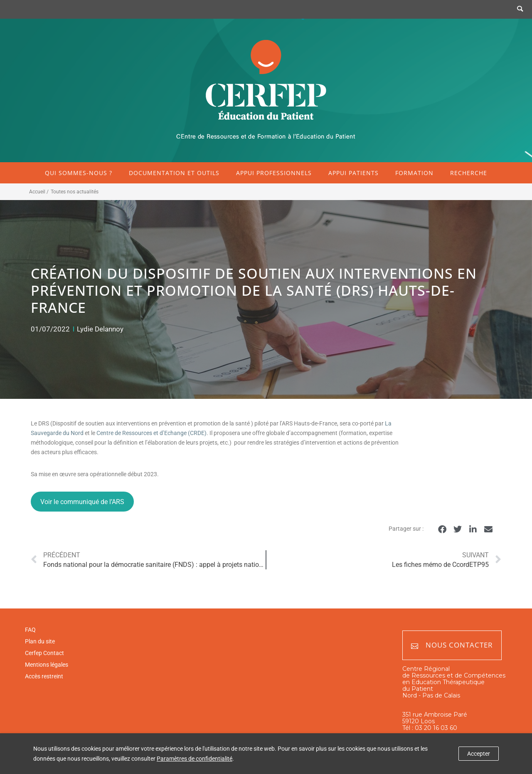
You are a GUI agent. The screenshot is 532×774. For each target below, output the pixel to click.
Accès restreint (44, 676)
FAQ (30, 630)
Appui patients (353, 173)
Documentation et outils (174, 173)
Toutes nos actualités (75, 192)
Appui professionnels (274, 173)
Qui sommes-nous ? (79, 173)
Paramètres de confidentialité (195, 759)
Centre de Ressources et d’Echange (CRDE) (151, 433)
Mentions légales (47, 665)
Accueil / (39, 192)
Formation (414, 173)
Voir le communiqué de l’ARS (82, 502)
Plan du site (40, 641)
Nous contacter (452, 645)
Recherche (469, 173)
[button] (442, 529)
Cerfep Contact (44, 653)
